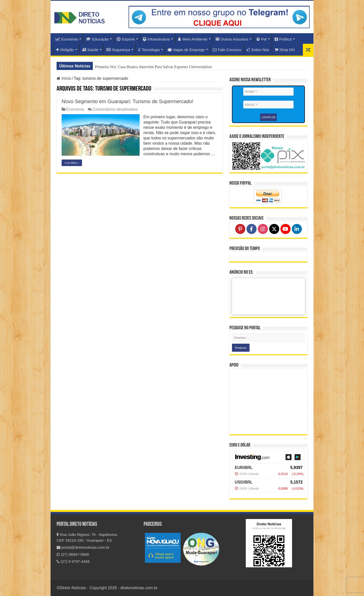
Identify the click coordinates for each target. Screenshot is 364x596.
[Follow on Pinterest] (240, 229)
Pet (262, 39)
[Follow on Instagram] (263, 229)
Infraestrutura (156, 39)
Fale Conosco (227, 50)
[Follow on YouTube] (286, 229)
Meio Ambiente (193, 39)
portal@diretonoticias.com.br (83, 547)
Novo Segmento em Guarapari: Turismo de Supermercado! (128, 101)
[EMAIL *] (268, 105)
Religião (65, 50)
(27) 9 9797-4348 (73, 561)
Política (283, 39)
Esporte (126, 39)
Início (64, 78)
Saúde (90, 50)
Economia (67, 39)
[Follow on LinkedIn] (297, 229)
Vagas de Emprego (186, 50)
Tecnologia (149, 50)
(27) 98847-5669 (73, 554)
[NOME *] (268, 92)
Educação (97, 39)
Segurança (118, 50)
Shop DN (285, 50)
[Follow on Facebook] (252, 229)
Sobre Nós (258, 50)
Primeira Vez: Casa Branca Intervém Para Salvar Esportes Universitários (153, 67)
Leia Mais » (72, 163)
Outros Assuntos (232, 39)
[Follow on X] (274, 229)
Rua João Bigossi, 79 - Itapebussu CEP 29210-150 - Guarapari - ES (87, 537)
